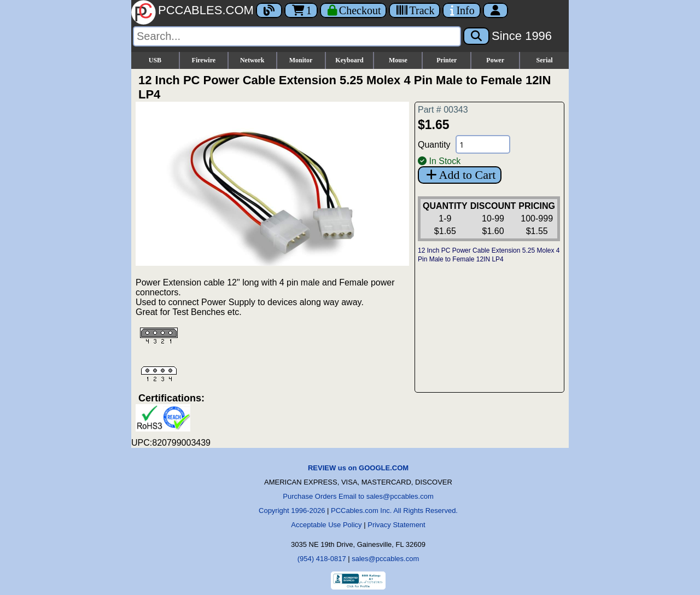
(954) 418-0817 (322, 559)
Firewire (204, 60)
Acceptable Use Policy (326, 525)
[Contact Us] (461, 10)
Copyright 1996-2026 (292, 511)
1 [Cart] (301, 10)
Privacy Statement (396, 525)
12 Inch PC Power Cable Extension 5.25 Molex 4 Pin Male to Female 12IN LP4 (489, 255)
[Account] (495, 10)
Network (252, 60)
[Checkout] (354, 10)
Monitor (301, 60)
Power (495, 60)
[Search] (297, 36)
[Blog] (269, 10)
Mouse (398, 60)
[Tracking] (415, 10)
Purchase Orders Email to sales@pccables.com (358, 496)
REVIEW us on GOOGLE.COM (358, 468)
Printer (447, 60)
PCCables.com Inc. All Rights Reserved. (394, 511)
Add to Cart (460, 175)
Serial (545, 60)
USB (155, 60)
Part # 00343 (443, 110)
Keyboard (349, 60)
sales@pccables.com (385, 559)
